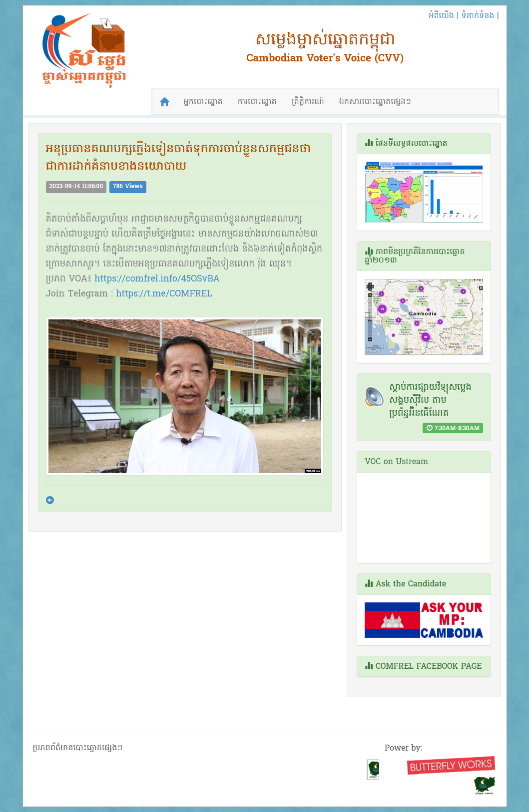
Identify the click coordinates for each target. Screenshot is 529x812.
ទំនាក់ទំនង (478, 16)
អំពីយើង (441, 16)
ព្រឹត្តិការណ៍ (308, 102)
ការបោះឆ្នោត (257, 102)
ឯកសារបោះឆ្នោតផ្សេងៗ (375, 102)
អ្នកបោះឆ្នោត (203, 102)
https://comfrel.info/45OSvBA (157, 279)
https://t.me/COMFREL (164, 294)
